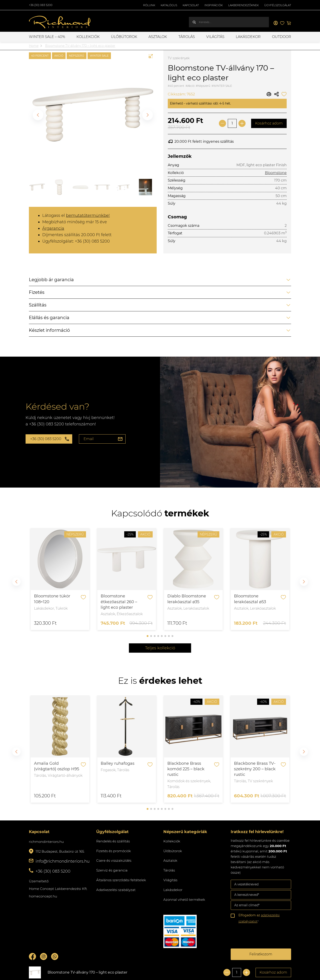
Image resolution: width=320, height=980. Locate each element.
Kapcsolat (191, 5)
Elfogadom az (259, 918)
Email (89, 439)
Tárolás (187, 37)
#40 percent (176, 86)
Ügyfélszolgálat (278, 5)
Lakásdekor (248, 37)
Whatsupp (55, 956)
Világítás (215, 37)
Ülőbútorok (124, 37)
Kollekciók (88, 37)
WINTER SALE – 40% (47, 37)
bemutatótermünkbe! (88, 215)
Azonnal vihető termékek (184, 900)
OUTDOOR (282, 37)
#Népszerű (203, 86)
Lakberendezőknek (243, 5)
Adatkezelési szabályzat (116, 890)
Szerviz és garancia (112, 870)
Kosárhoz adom (269, 123)
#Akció (190, 86)
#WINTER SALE (222, 86)
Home (34, 46)
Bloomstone (276, 173)
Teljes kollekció (160, 648)
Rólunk (149, 5)
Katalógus (169, 5)
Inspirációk (214, 5)
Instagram (44, 956)
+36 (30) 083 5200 (41, 5)
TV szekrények (179, 58)
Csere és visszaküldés (114, 860)
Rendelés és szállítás (113, 841)
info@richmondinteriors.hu (63, 861)
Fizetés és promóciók (114, 851)
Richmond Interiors (60, 22)
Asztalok (158, 37)
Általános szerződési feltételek (121, 880)
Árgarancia (53, 228)
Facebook (32, 956)
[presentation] (264, 937)
